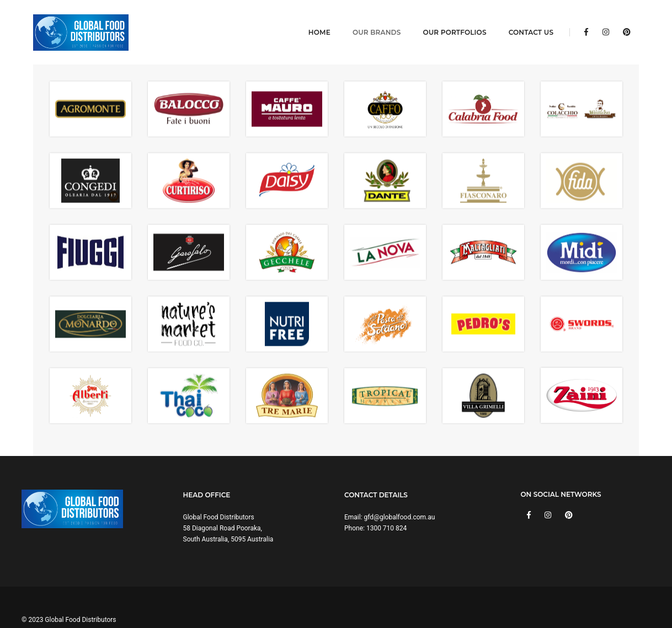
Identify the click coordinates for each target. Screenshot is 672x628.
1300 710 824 (386, 503)
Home (312, 20)
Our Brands (370, 20)
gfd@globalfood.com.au (400, 492)
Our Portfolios (447, 20)
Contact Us (524, 20)
